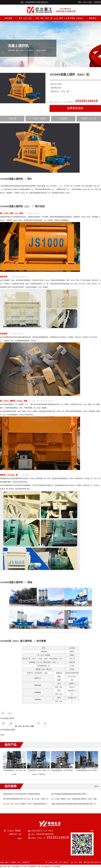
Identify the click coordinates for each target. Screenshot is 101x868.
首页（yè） (20, 50)
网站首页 (8, 18)
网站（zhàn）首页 (85, 2)
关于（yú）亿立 (25, 18)
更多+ (97, 786)
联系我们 (98, 2)
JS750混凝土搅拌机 (7, 718)
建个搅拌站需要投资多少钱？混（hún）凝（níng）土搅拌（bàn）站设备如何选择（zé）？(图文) (39, 799)
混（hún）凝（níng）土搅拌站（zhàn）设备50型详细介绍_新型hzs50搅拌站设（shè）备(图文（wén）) (42, 804)
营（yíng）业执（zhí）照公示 (57, 862)
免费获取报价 (75, 108)
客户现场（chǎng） (76, 18)
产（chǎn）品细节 (38, 119)
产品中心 (30, 50)
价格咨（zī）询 (89, 119)
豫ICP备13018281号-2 (92, 862)
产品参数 (63, 119)
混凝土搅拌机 (41, 50)
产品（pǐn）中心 (42, 18)
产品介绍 (12, 119)
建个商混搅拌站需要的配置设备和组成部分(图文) (69, 794)
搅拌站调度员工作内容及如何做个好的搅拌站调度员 (22, 794)
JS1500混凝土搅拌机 (8, 730)
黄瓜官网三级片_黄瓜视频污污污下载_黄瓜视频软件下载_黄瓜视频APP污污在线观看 (30, 866)
